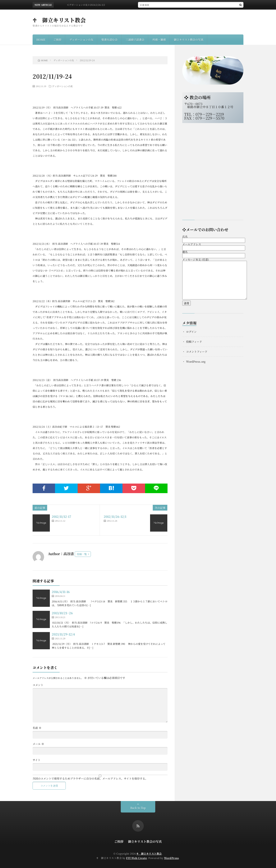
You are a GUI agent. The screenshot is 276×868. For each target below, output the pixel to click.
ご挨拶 (57, 40)
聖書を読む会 (109, 40)
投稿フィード (194, 342)
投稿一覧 (82, 554)
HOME (41, 40)
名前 (37, 728)
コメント (38, 685)
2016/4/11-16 (61, 592)
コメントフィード (197, 352)
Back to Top (138, 808)
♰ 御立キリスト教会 (59, 20)
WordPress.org (196, 361)
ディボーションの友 (81, 40)
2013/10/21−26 (62, 613)
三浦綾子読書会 (135, 40)
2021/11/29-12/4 (63, 634)
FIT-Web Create (136, 858)
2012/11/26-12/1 (115, 517)
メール (38, 744)
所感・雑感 (159, 40)
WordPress (171, 858)
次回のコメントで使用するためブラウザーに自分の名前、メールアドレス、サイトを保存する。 (90, 778)
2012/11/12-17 (61, 517)
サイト (37, 760)
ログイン (191, 332)
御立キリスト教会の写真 (189, 40)
